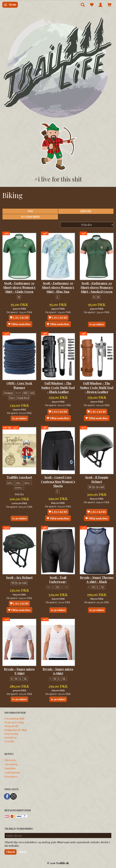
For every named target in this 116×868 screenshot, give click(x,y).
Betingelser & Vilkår (16, 730)
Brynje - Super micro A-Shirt (58, 671)
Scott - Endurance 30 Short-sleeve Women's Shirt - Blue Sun (58, 287)
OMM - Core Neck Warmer (19, 385)
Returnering (11, 734)
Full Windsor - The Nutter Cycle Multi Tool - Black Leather (58, 388)
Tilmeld (10, 852)
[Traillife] (58, 67)
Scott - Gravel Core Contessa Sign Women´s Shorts (58, 482)
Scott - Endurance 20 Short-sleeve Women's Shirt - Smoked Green (97, 287)
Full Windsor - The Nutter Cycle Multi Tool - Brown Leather (97, 388)
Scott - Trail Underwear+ (58, 580)
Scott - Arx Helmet (19, 577)
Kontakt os (10, 737)
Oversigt (9, 741)
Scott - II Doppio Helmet (97, 479)
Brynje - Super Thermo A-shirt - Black (97, 580)
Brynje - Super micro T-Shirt (19, 671)
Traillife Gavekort (19, 477)
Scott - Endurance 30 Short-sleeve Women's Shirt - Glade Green (19, 287)
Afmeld (23, 852)
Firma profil (11, 726)
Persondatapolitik (14, 718)
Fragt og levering (14, 722)
